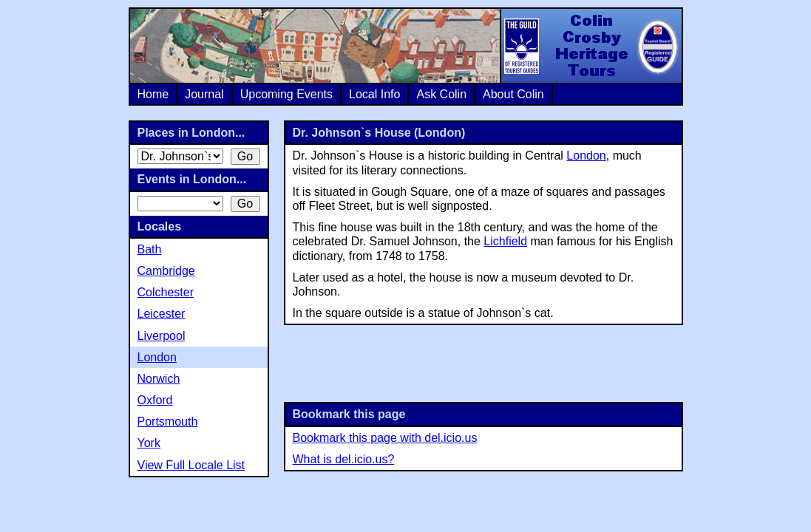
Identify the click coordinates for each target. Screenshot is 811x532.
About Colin (513, 94)
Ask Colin (441, 94)
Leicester (162, 314)
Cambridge (166, 271)
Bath (150, 249)
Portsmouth (168, 422)
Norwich (159, 379)
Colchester (166, 292)
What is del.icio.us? (344, 459)
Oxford (155, 400)
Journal (204, 94)
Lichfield (505, 241)
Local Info (374, 94)
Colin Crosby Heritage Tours (591, 46)
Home (153, 94)
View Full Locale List (191, 465)
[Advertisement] (483, 362)
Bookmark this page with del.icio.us (385, 438)
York (149, 443)
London (586, 156)
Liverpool (162, 336)
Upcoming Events (286, 94)
